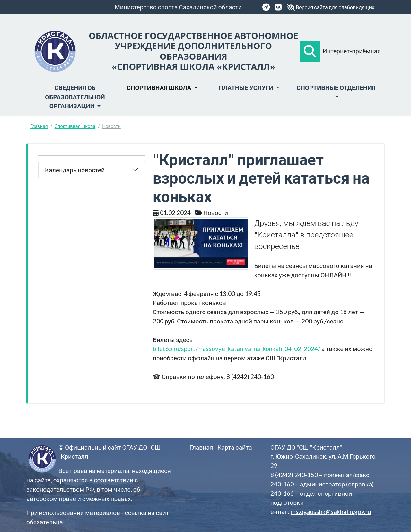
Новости (111, 126)
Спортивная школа (75, 126)
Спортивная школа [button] (159, 87)
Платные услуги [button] (247, 87)
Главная (39, 126)
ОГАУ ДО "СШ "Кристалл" (306, 447)
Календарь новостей (75, 170)
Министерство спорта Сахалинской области (178, 7)
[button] (310, 51)
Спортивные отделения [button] (336, 87)
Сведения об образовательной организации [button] (75, 97)
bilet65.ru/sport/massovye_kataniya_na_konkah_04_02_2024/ (236, 349)
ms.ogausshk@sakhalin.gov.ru (331, 512)
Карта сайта (235, 447)
